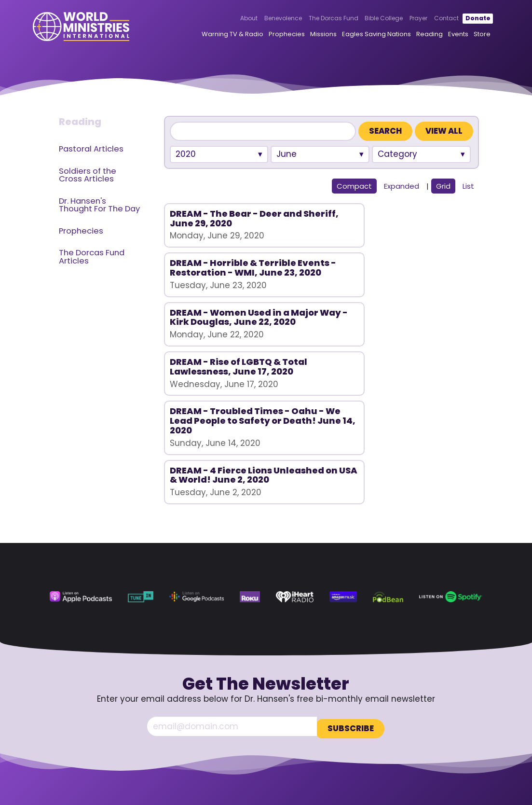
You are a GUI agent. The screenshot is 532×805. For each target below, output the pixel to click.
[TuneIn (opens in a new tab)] (141, 470)
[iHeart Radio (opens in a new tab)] (295, 470)
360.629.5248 (456, 707)
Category (397, 154)
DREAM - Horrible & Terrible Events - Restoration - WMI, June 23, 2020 (318, 228)
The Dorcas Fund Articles (92, 257)
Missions (309, 36)
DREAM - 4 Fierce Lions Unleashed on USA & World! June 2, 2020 (418, 317)
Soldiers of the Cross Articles (88, 175)
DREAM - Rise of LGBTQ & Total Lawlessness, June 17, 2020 (213, 317)
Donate (464, 21)
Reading (415, 36)
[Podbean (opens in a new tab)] (388, 470)
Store (468, 36)
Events (444, 36)
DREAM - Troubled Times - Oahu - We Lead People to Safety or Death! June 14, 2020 (318, 322)
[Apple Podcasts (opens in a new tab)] (81, 470)
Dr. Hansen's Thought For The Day (99, 205)
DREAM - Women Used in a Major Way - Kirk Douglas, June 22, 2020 (420, 233)
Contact (432, 21)
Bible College (370, 21)
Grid (443, 186)
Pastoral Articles (91, 149)
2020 (186, 154)
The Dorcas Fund (319, 21)
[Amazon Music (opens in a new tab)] (343, 470)
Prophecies (272, 36)
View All (444, 131)
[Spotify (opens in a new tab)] (451, 470)
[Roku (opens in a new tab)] (250, 470)
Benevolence (269, 21)
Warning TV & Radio (218, 36)
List (468, 186)
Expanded (402, 186)
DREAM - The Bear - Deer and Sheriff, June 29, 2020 (214, 223)
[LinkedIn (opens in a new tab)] (472, 734)
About (235, 21)
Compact (354, 186)
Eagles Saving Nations (362, 36)
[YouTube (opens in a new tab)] (433, 734)
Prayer (404, 21)
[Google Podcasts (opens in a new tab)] (196, 470)
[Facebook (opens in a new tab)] (414, 734)
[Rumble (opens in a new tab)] (452, 734)
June (286, 154)
